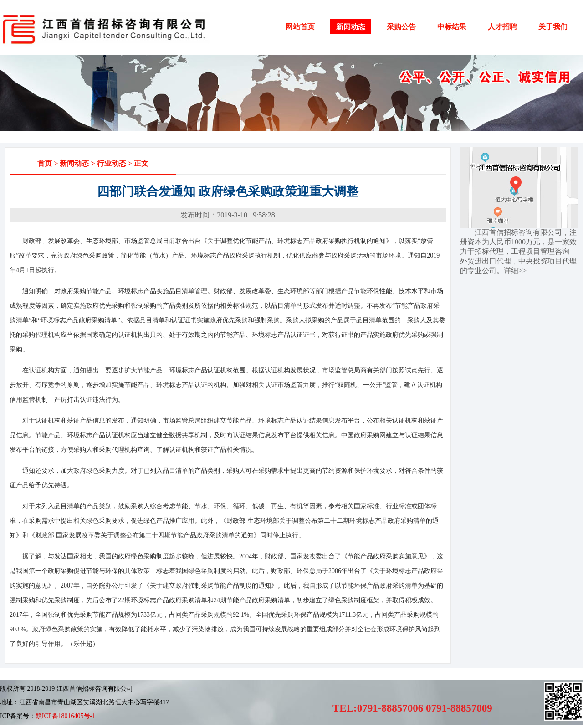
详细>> (515, 271)
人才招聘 (502, 27)
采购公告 (401, 27)
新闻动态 (351, 27)
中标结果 (452, 27)
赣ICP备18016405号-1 (65, 716)
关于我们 (553, 27)
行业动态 (112, 163)
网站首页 (300, 27)
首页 (45, 163)
